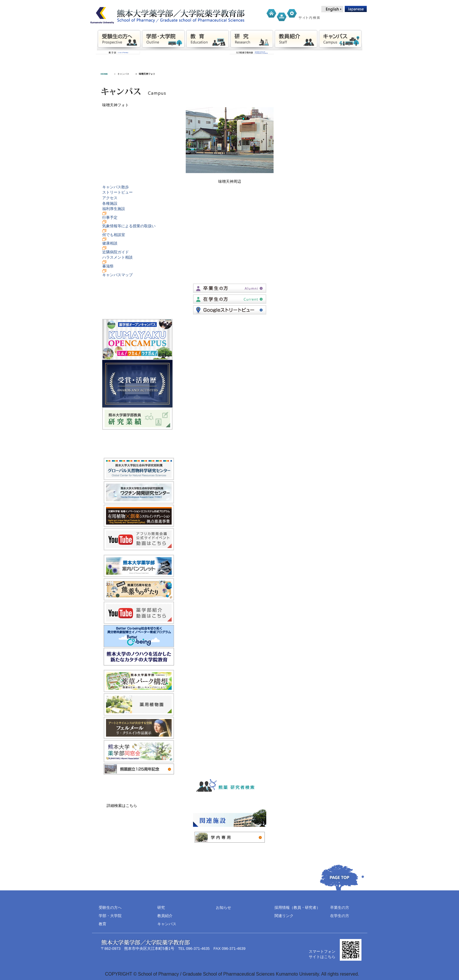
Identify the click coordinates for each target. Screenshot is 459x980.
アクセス (110, 198)
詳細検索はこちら (122, 806)
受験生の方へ (110, 908)
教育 (103, 924)
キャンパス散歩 (116, 187)
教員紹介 (165, 916)
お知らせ (223, 908)
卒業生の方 (340, 908)
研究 (161, 908)
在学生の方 (340, 916)
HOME (104, 74)
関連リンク (284, 916)
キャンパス (123, 74)
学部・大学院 (110, 916)
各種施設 (110, 203)
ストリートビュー (117, 192)
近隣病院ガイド (116, 252)
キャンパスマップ (117, 275)
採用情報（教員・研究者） (297, 908)
